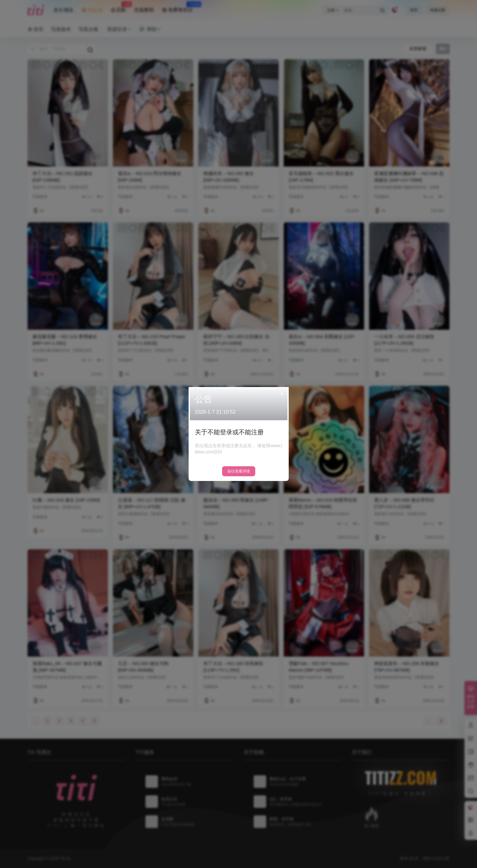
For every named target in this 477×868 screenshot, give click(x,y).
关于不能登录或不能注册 (229, 432)
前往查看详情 (239, 471)
